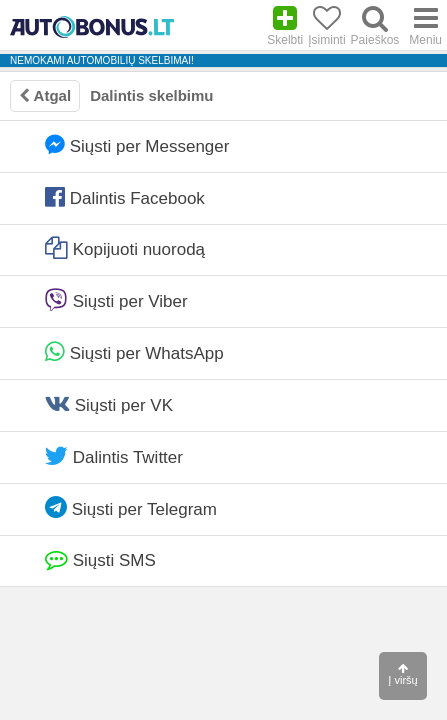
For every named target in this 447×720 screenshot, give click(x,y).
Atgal (45, 95)
